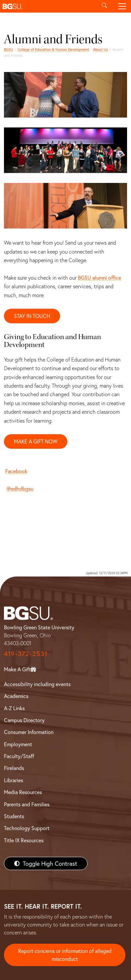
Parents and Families (27, 804)
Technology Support (27, 828)
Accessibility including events (37, 684)
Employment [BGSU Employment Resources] (18, 744)
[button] (48, 6)
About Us (100, 49)
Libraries (14, 780)
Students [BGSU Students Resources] (14, 816)
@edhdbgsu (20, 489)
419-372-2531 (26, 654)
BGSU (9, 49)
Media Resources (23, 792)
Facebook (16, 471)
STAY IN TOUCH (32, 316)
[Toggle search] (104, 6)
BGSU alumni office (99, 278)
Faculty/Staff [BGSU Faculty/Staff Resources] (19, 756)
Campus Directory (24, 720)
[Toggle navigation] (122, 6)
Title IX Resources (24, 840)
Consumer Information (29, 732)
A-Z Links (14, 708)
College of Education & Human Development (53, 49)
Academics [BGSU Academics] (16, 696)
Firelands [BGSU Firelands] (14, 768)
